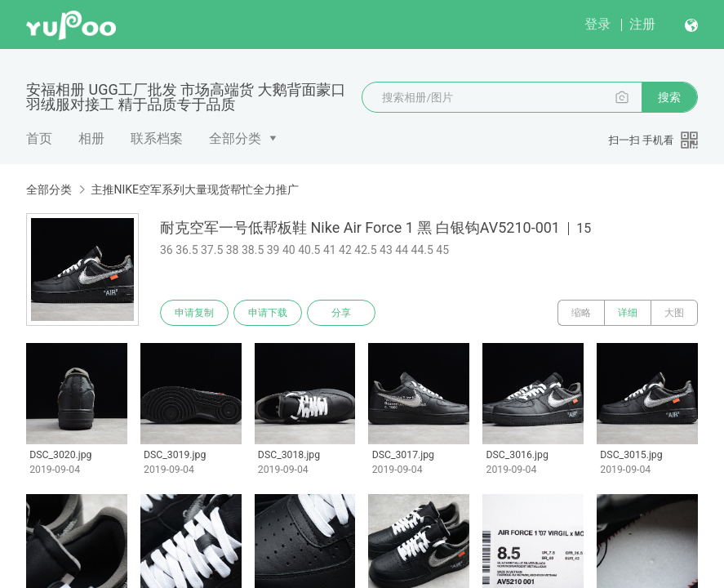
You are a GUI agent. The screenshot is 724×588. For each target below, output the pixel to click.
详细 (628, 313)
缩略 (581, 313)
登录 (597, 24)
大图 (674, 313)
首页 (39, 138)
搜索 (669, 97)
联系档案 (157, 138)
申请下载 (268, 313)
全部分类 (235, 138)
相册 (91, 138)
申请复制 (194, 313)
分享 (341, 313)
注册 (642, 24)
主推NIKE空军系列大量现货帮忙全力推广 (195, 189)
